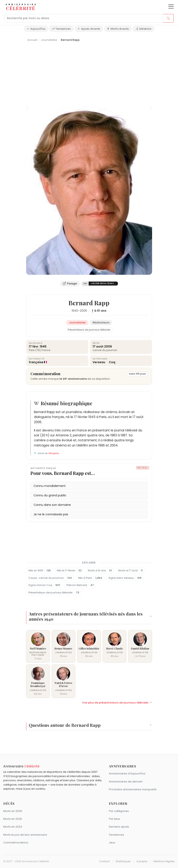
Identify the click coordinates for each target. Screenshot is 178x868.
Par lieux (114, 819)
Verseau (99, 362)
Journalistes (49, 40)
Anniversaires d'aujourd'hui (127, 773)
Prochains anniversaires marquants (133, 789)
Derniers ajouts (119, 827)
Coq (112, 362)
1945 (75, 311)
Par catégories (119, 811)
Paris (32, 350)
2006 (83, 311)
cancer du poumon (105, 350)
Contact (104, 861)
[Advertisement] (89, 76)
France (46, 350)
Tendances (61, 29)
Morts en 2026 (13, 811)
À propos (142, 861)
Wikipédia (54, 453)
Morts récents (118, 29)
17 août (98, 346)
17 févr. (34, 346)
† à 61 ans (99, 311)
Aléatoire (143, 29)
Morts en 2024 (13, 827)
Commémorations (16, 843)
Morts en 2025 (13, 819)
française (36, 362)
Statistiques (123, 861)
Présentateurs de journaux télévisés (89, 330)
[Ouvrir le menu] (171, 6)
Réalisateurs (101, 322)
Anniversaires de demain (126, 782)
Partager (70, 284)
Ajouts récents (89, 29)
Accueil (32, 40)
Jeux (112, 843)
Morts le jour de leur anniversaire (25, 835)
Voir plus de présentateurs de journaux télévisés (117, 703)
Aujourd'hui (36, 29)
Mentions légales (164, 861)
